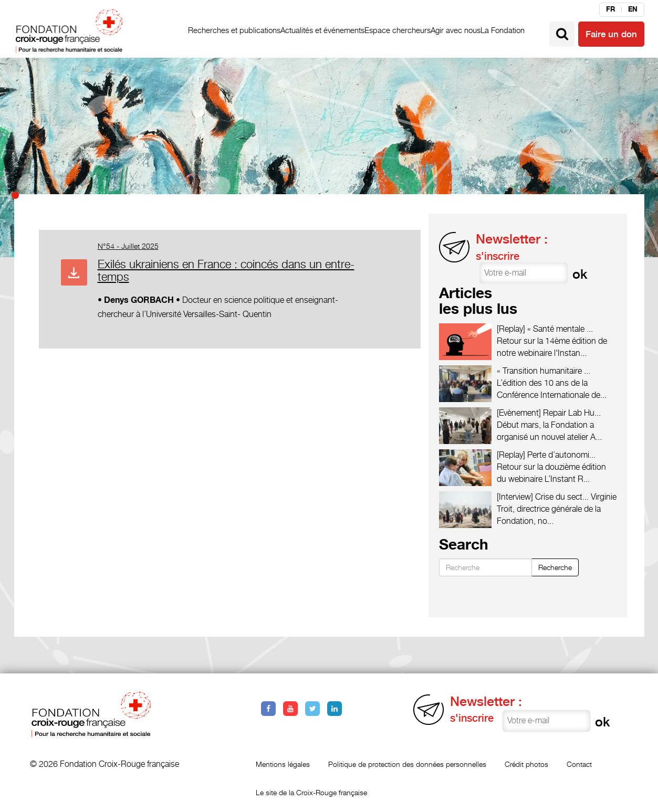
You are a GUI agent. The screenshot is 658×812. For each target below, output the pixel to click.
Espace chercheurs (398, 30)
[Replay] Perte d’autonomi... (546, 455)
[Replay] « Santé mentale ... (545, 329)
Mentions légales (283, 764)
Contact (579, 764)
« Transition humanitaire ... (544, 371)
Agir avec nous (456, 30)
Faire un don (611, 34)
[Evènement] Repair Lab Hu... (549, 413)
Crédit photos (526, 764)
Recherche (555, 567)
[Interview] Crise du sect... (543, 497)
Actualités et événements (322, 30)
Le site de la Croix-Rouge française (311, 792)
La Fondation (503, 30)
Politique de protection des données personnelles (407, 764)
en (633, 9)
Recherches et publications (234, 30)
